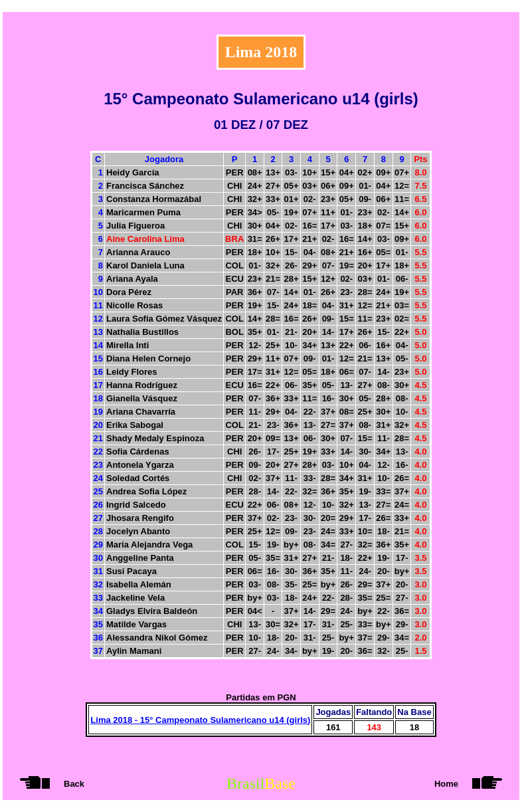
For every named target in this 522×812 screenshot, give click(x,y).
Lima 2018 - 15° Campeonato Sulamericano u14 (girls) (200, 720)
